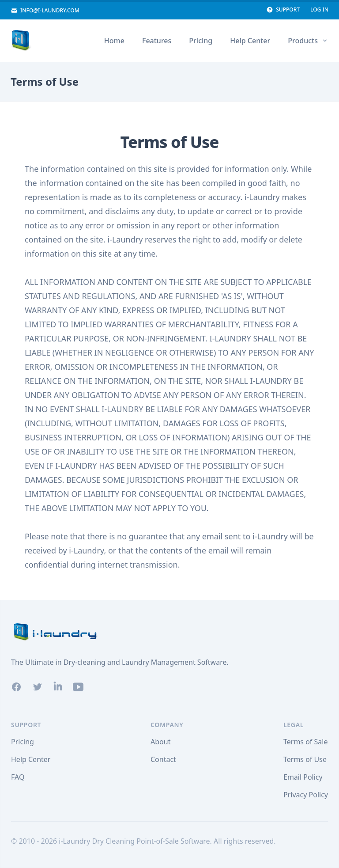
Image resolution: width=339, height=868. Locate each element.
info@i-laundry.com (45, 11)
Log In (319, 10)
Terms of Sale (305, 742)
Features (157, 41)
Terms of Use (305, 759)
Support (283, 10)
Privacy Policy (306, 795)
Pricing (201, 41)
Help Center (250, 41)
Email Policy (303, 777)
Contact (163, 759)
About (160, 742)
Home (114, 41)
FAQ (18, 777)
